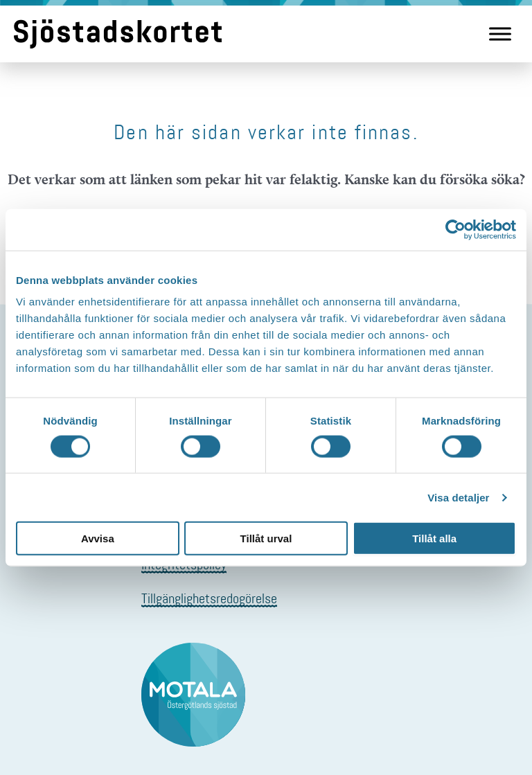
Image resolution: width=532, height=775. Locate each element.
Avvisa (98, 538)
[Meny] (500, 34)
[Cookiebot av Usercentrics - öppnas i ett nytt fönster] (455, 229)
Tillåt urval (266, 538)
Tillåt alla (434, 538)
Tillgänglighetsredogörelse (209, 598)
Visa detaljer (458, 497)
